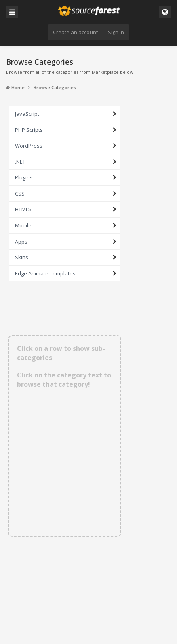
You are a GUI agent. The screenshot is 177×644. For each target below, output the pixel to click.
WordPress (29, 146)
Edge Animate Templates (45, 273)
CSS (20, 194)
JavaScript (27, 114)
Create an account (75, 32)
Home (15, 87)
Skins (22, 257)
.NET (20, 162)
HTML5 (23, 209)
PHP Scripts (29, 130)
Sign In (116, 32)
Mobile (23, 225)
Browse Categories (55, 87)
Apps (21, 242)
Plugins (24, 177)
